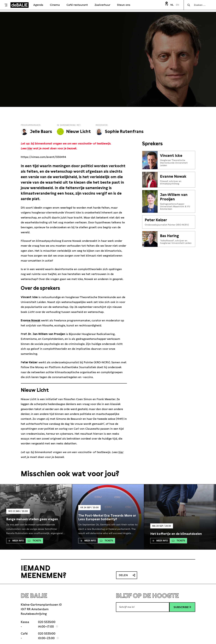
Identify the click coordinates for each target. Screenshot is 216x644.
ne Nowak (34, 320)
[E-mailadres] (143, 607)
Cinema (55, 5)
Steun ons (124, 5)
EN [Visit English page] (177, 5)
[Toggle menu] (6, 5)
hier (30, 148)
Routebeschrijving (34, 614)
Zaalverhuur (102, 5)
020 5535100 (47, 622)
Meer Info (16, 541)
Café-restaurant (77, 5)
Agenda (38, 5)
